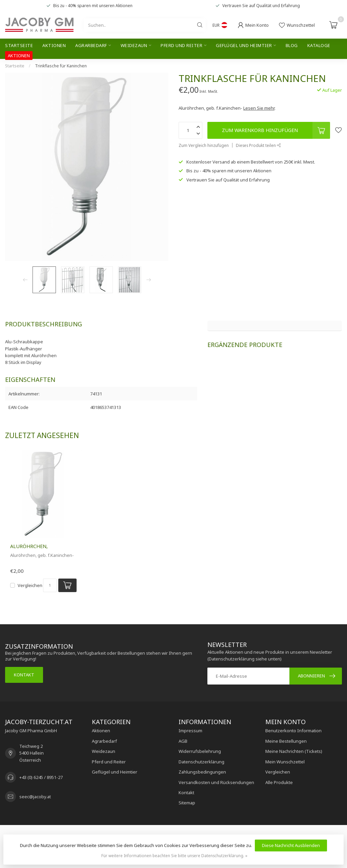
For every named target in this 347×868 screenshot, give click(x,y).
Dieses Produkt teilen (258, 145)
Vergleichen (30, 585)
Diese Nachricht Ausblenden (291, 845)
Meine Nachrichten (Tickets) (294, 751)
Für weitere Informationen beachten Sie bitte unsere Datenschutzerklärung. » (174, 855)
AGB (183, 741)
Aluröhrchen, (29, 546)
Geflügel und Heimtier (244, 45)
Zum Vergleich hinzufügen (204, 145)
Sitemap (187, 803)
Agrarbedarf (91, 45)
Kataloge (319, 45)
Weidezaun (134, 45)
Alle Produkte (279, 782)
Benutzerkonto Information (293, 731)
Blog (292, 45)
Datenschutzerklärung (201, 762)
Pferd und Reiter (181, 45)
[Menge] (50, 585)
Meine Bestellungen (286, 741)
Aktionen (54, 45)
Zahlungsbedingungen (202, 772)
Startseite (19, 45)
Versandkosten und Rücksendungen (216, 782)
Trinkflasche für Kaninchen (61, 66)
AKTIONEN (19, 56)
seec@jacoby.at (35, 797)
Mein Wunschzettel (285, 762)
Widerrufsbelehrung (200, 751)
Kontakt (24, 675)
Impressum (190, 731)
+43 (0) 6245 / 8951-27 (41, 777)
